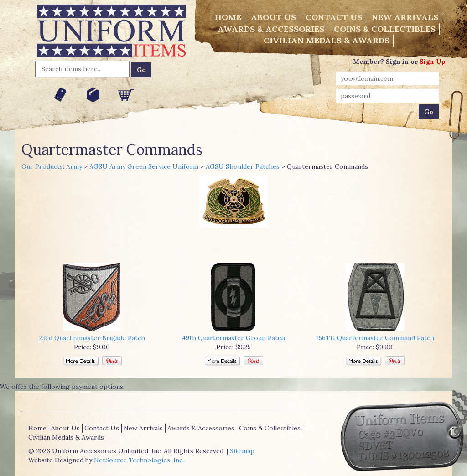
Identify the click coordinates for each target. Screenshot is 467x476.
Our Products (42, 166)
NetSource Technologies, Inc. (139, 460)
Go (141, 70)
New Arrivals (405, 17)
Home (228, 17)
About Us (273, 17)
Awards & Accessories (271, 29)
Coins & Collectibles (385, 29)
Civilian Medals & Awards (327, 40)
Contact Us (334, 17)
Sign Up (433, 62)
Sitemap (242, 451)
